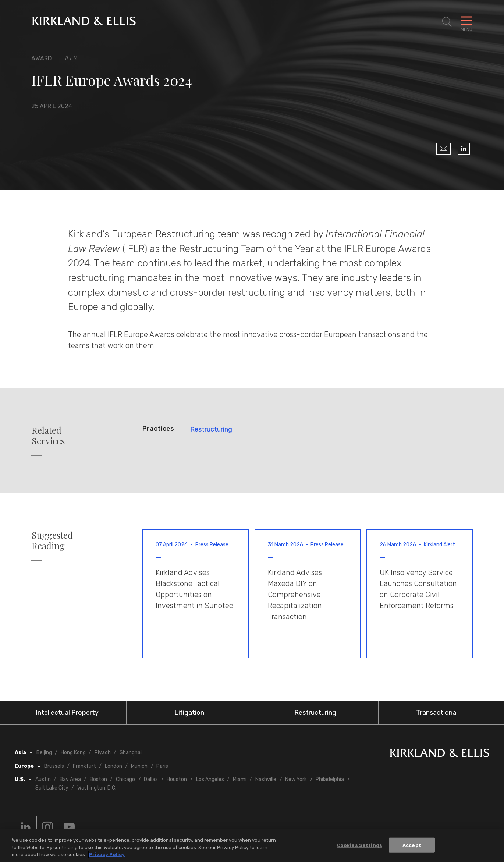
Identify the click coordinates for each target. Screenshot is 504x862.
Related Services (48, 436)
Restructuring (211, 429)
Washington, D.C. (97, 788)
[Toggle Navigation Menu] (466, 22)
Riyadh (103, 753)
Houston (177, 779)
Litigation (189, 713)
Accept (412, 845)
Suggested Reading (52, 540)
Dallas (151, 779)
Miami (240, 779)
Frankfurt (84, 766)
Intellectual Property (67, 713)
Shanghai (131, 753)
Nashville (266, 779)
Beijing (44, 753)
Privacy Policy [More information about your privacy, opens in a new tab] (107, 855)
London (113, 766)
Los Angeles (210, 779)
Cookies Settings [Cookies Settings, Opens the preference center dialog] (360, 845)
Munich (139, 766)
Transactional (437, 713)
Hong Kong (73, 753)
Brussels (54, 766)
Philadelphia (330, 779)
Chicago (125, 779)
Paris (162, 766)
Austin (43, 779)
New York (296, 779)
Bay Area (70, 779)
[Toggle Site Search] (447, 22)
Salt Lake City (52, 788)
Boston (98, 779)
